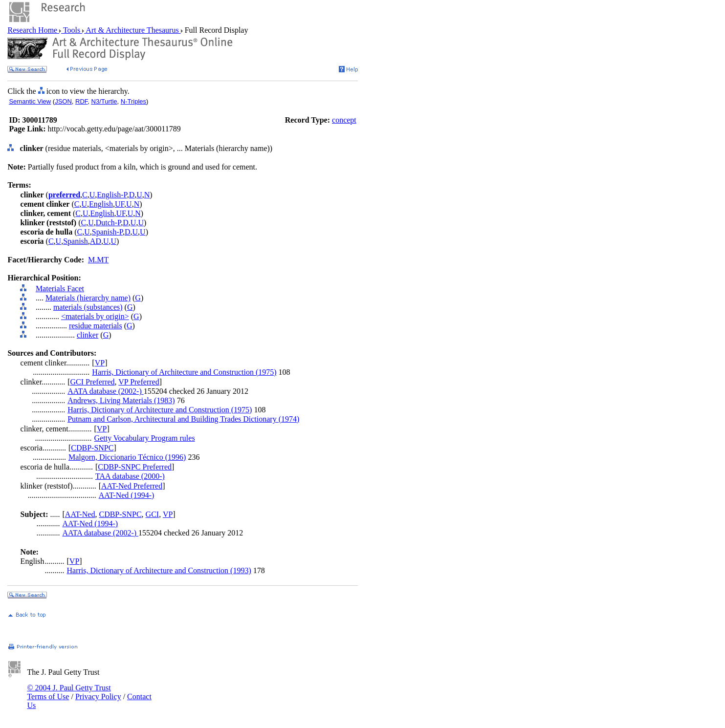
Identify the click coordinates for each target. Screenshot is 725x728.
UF (120, 204)
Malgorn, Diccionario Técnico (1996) (127, 457)
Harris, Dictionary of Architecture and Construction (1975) (184, 372)
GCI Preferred (92, 382)
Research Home (33, 30)
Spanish (76, 241)
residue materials (96, 326)
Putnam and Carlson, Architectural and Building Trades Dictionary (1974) (183, 419)
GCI (153, 514)
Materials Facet (60, 289)
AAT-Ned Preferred (132, 486)
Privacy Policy (98, 696)
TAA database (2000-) (130, 476)
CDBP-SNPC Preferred (135, 467)
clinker (88, 335)
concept (344, 120)
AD (96, 241)
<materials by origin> (95, 316)
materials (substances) (88, 307)
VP (100, 363)
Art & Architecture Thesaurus (132, 30)
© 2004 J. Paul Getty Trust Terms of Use (69, 692)
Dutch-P (109, 223)
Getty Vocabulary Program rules (145, 438)
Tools (72, 30)
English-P (112, 195)
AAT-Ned (80, 514)
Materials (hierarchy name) (88, 298)
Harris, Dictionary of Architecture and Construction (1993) (159, 570)
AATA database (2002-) (106, 391)
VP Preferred (139, 382)
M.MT (98, 260)
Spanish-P (107, 232)
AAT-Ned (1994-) (127, 495)
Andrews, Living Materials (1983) (121, 400)
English (101, 204)
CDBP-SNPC (92, 448)
